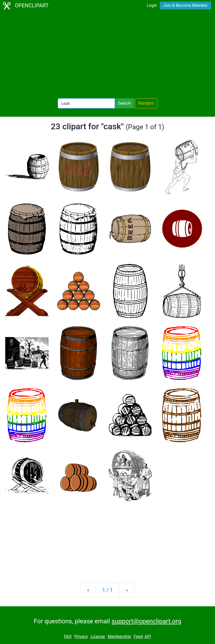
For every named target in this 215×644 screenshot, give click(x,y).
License (98, 637)
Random (146, 103)
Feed (138, 637)
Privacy (81, 637)
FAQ (68, 637)
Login (152, 5)
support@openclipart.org (146, 621)
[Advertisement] (107, 55)
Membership (119, 637)
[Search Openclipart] (86, 103)
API (148, 637)
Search (124, 103)
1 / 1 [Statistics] (108, 590)
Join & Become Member (185, 5)
